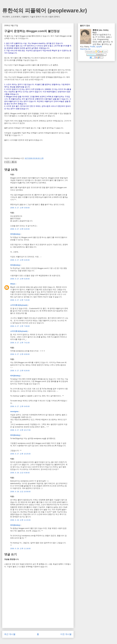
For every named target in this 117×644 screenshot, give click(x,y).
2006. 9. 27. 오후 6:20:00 (20, 229)
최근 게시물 (10, 634)
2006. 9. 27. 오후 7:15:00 (20, 300)
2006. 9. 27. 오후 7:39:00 (20, 326)
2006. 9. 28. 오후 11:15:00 (20, 520)
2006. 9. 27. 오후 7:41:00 (20, 343)
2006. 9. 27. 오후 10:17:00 (20, 430)
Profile (93, 47)
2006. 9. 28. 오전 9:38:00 (20, 473)
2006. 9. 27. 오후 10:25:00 (20, 454)
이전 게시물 (66, 634)
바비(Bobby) (15, 234)
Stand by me (85, 49)
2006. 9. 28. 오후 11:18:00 (20, 549)
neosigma (14, 411)
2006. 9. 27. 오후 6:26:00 (20, 260)
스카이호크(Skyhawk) (19, 305)
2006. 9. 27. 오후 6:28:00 (20, 279)
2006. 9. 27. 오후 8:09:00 (20, 354)
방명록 (99, 47)
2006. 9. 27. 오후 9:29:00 (20, 371)
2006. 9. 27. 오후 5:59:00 (20, 208)
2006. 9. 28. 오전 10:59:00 (20, 492)
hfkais (13, 284)
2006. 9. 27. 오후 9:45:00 (20, 406)
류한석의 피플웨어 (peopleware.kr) (45, 11)
